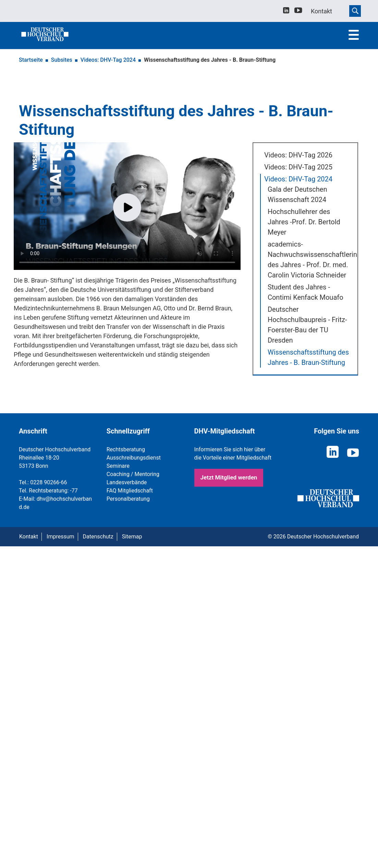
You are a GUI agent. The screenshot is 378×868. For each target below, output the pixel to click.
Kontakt (29, 537)
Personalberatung (128, 499)
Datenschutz (98, 537)
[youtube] (298, 11)
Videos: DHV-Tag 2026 (298, 155)
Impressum (60, 537)
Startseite (31, 60)
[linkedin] (286, 11)
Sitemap (132, 537)
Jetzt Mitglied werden (229, 477)
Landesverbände (127, 482)
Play (127, 207)
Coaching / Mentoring (133, 474)
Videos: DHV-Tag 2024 (108, 60)
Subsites (62, 60)
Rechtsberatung (126, 449)
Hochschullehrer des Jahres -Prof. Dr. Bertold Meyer (304, 222)
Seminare (118, 466)
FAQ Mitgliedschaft (130, 491)
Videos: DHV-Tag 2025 (298, 167)
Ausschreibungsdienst (134, 458)
